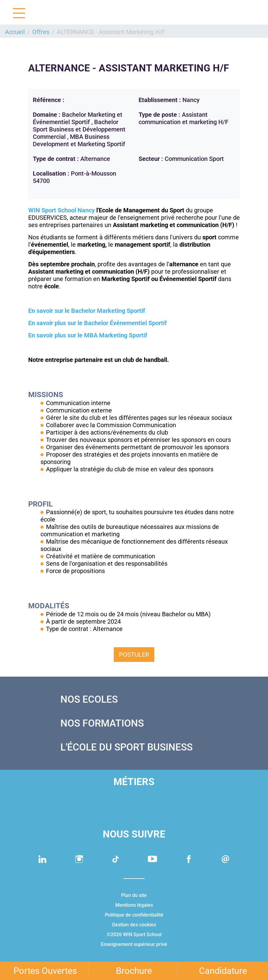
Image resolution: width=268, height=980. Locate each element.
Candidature (223, 971)
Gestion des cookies (134, 925)
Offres (41, 32)
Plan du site (134, 895)
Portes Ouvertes (45, 971)
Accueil (15, 32)
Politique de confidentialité (134, 915)
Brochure (134, 971)
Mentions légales (134, 905)
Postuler (134, 655)
